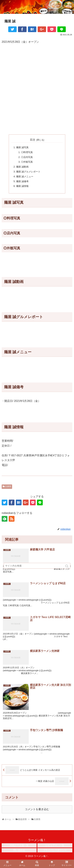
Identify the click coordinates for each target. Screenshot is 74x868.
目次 (33, 140)
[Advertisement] (37, 85)
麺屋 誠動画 (22, 167)
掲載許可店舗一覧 (19, 845)
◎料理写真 (27, 152)
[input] (37, 566)
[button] (67, 566)
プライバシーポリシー (55, 850)
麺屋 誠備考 (22, 181)
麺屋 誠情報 (22, 186)
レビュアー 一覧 (55, 845)
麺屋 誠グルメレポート (28, 172)
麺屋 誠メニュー (25, 176)
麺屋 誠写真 (22, 147)
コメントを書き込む (37, 809)
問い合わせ (19, 850)
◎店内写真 (27, 157)
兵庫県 (8, 486)
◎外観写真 (27, 162)
